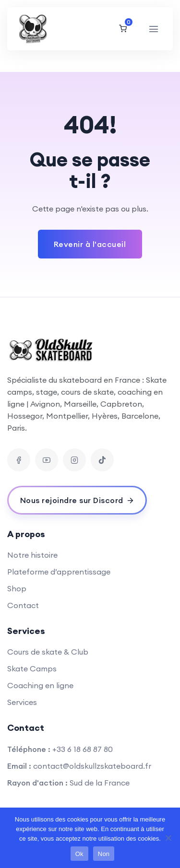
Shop (17, 588)
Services (22, 702)
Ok (79, 854)
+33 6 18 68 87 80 (83, 749)
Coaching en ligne (40, 685)
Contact (23, 605)
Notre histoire (32, 555)
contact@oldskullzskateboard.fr (92, 766)
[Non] (168, 838)
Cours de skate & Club (48, 652)
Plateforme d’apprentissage (59, 572)
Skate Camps (32, 669)
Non (104, 854)
